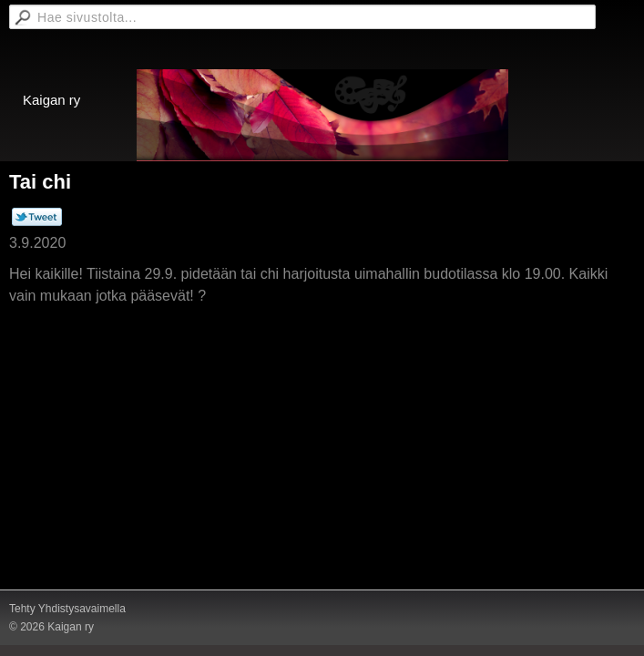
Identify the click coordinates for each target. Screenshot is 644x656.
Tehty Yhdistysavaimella (67, 609)
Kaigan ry (51, 100)
